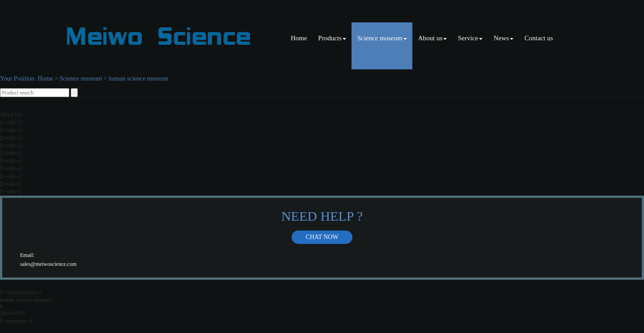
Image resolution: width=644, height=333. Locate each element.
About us (433, 38)
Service (470, 38)
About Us (10, 115)
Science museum (382, 38)
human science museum (139, 79)
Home (299, 38)
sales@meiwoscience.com (48, 264)
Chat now (322, 237)
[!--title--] (11, 123)
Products (332, 38)
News (504, 38)
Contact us (539, 38)
